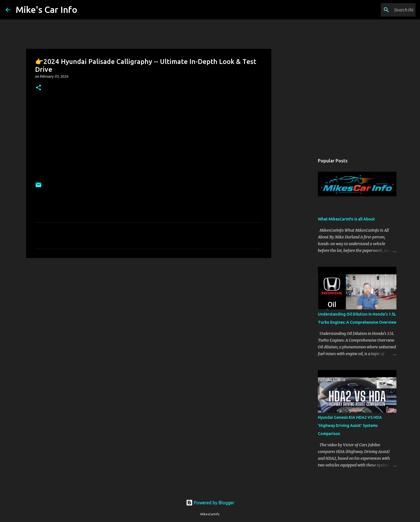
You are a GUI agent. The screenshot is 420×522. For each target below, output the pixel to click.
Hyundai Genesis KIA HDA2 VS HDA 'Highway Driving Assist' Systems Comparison (350, 426)
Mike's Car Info (47, 10)
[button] (38, 88)
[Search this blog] (386, 10)
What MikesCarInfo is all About (346, 219)
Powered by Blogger (210, 503)
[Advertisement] (149, 306)
